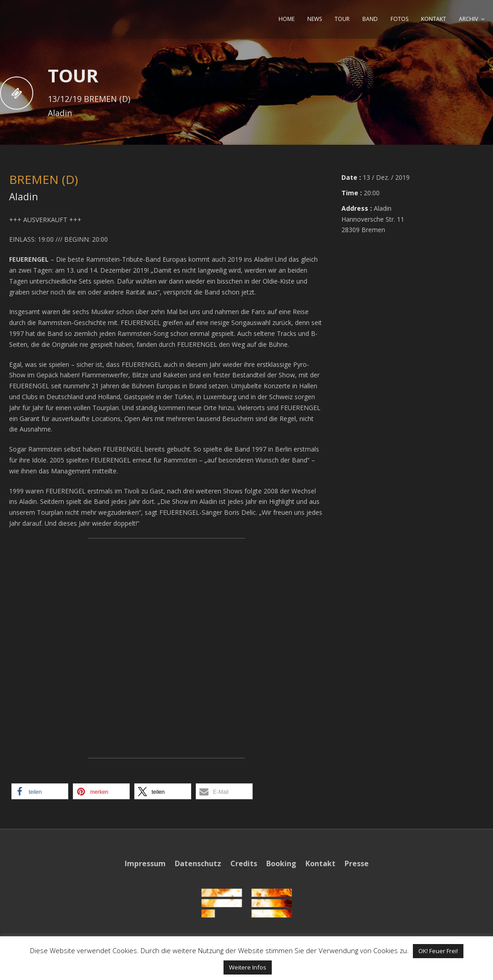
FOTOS (399, 19)
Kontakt (320, 863)
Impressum (145, 863)
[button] (40, 791)
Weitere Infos (248, 967)
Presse (357, 863)
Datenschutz (198, 863)
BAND (370, 19)
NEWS (315, 19)
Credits (244, 863)
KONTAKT (434, 19)
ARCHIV (468, 19)
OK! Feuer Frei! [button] (438, 951)
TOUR (342, 19)
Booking (281, 863)
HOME (287, 19)
